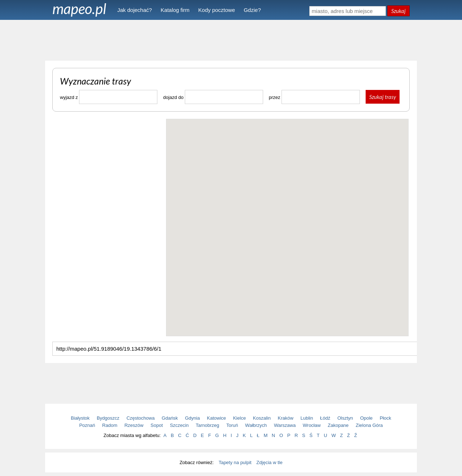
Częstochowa (140, 418)
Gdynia (193, 418)
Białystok (80, 418)
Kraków (286, 418)
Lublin (307, 418)
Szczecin (179, 425)
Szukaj (398, 11)
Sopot (157, 425)
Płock (385, 418)
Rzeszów (134, 425)
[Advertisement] (231, 40)
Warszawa (285, 425)
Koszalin (262, 418)
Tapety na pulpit (235, 462)
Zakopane (338, 425)
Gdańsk (170, 418)
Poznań (87, 425)
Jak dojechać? (135, 10)
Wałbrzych (256, 425)
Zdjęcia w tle (269, 462)
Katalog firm (175, 10)
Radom (110, 425)
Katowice (216, 418)
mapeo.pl (79, 9)
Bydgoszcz (108, 418)
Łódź (325, 418)
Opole (367, 418)
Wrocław (312, 425)
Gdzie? (252, 10)
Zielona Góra (369, 425)
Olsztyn (345, 418)
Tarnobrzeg (207, 425)
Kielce (239, 418)
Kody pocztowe (217, 10)
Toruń (232, 425)
